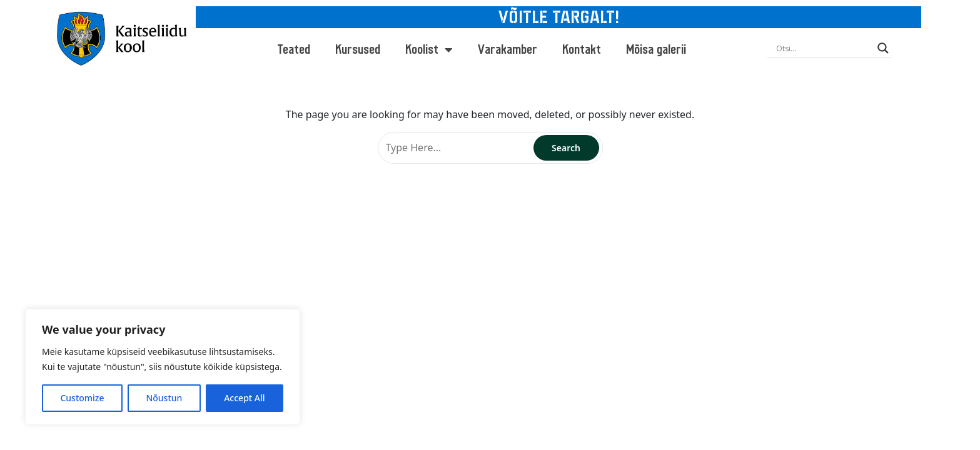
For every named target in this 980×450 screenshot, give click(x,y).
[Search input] (824, 48)
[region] (163, 367)
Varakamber (508, 50)
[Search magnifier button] (883, 48)
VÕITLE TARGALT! (559, 17)
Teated (294, 50)
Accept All (244, 398)
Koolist (429, 50)
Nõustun (164, 398)
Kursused (358, 50)
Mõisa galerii (656, 50)
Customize (82, 398)
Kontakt (582, 50)
